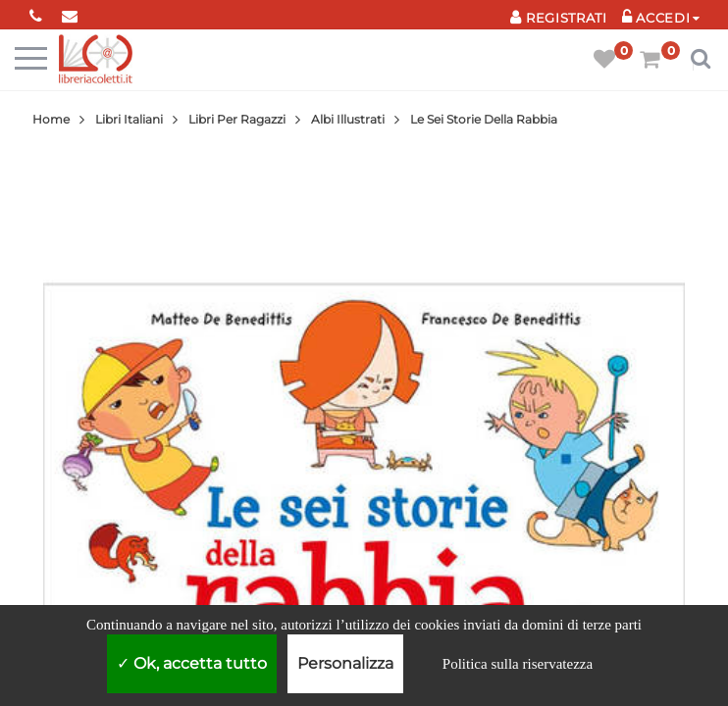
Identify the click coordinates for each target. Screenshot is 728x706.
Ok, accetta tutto (192, 663)
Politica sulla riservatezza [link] (518, 664)
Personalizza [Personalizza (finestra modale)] (345, 663)
